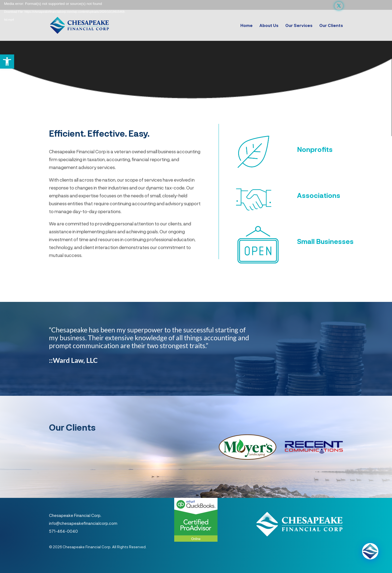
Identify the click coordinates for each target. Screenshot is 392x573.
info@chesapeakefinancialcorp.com (83, 523)
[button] (7, 62)
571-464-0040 (63, 531)
